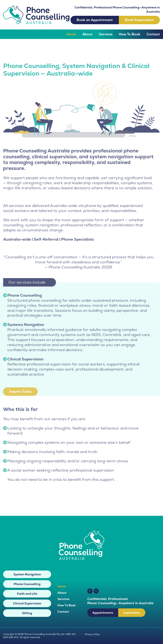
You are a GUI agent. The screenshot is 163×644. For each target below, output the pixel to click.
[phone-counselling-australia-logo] (36, 7)
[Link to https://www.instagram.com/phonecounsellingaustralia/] (96, 591)
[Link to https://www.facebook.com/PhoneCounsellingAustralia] (90, 591)
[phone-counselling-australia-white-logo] (81, 532)
